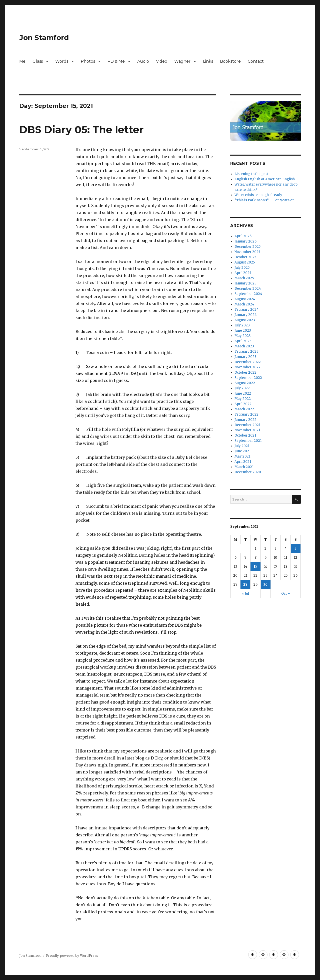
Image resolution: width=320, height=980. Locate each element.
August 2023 (245, 320)
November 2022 (247, 367)
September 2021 (248, 441)
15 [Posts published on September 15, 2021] (255, 567)
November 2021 (247, 430)
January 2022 (245, 420)
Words (62, 61)
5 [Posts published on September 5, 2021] (295, 549)
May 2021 (242, 456)
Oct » (285, 594)
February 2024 (247, 310)
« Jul (245, 594)
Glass (38, 61)
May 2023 (243, 336)
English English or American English (265, 179)
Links (208, 61)
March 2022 (244, 409)
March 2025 (244, 278)
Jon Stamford (44, 37)
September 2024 (248, 294)
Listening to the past (251, 174)
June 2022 (243, 393)
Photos (88, 61)
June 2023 (243, 331)
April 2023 (243, 341)
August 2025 (245, 262)
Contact (256, 61)
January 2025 (245, 283)
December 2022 (248, 362)
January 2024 (246, 315)
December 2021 (247, 425)
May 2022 (243, 399)
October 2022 (245, 372)
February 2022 (246, 414)
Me (22, 61)
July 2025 (242, 268)
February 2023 (246, 352)
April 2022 (243, 404)
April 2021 (243, 462)
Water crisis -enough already (258, 195)
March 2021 (244, 467)
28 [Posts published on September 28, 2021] (245, 585)
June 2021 (242, 451)
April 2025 (243, 273)
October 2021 (245, 435)
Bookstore (230, 61)
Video (162, 61)
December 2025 (247, 247)
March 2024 (244, 304)
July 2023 (242, 325)
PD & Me (116, 61)
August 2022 (245, 383)
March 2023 (244, 346)
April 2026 (243, 236)
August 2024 (245, 299)
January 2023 (245, 357)
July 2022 (242, 388)
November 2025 (247, 252)
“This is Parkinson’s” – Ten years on (264, 200)
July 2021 (242, 446)
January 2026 (245, 241)
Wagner (182, 61)
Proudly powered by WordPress (72, 956)
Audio (143, 61)
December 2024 (248, 289)
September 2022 (248, 378)
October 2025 (245, 257)
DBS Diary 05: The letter (81, 129)
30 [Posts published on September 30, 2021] (265, 585)
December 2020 (248, 472)
